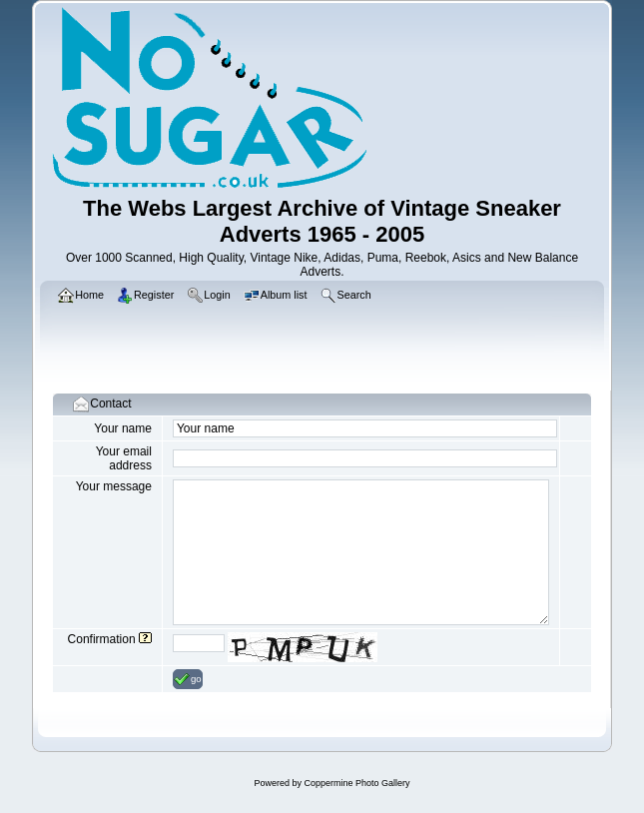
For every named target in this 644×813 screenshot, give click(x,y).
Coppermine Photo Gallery (356, 783)
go (188, 679)
